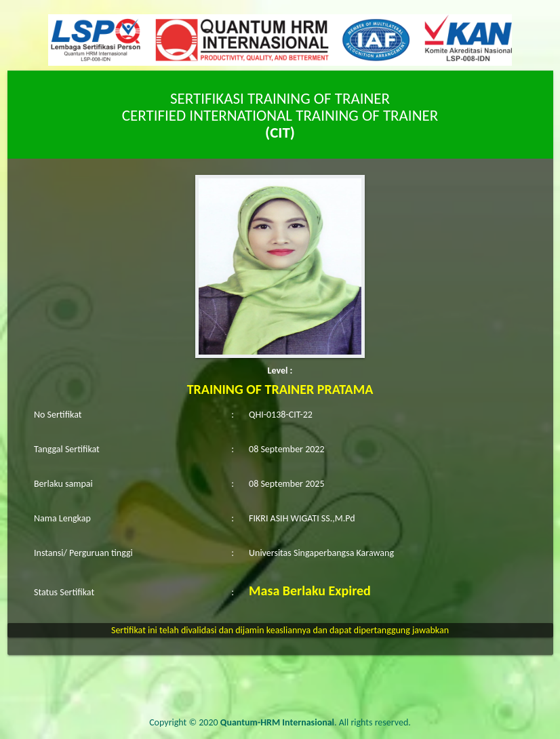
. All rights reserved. (316, 722)
